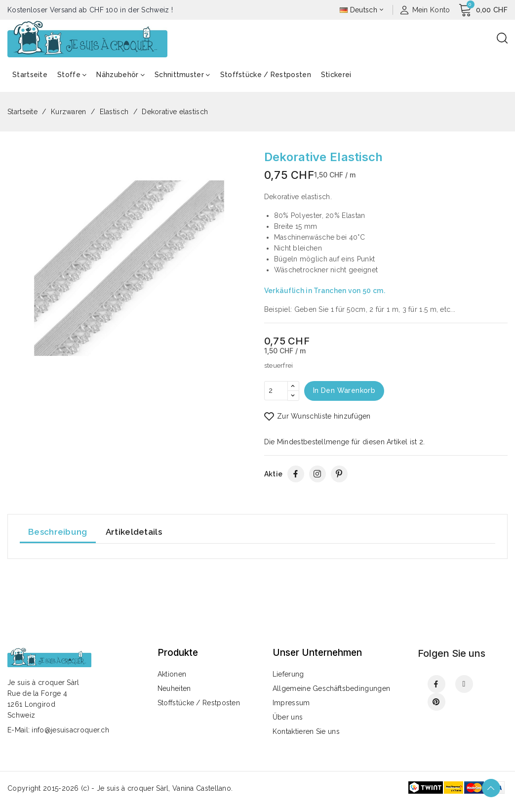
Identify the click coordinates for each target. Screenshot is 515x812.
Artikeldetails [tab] (134, 532)
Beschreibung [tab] (58, 532)
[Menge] (276, 391)
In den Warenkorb (345, 391)
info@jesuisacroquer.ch (70, 730)
